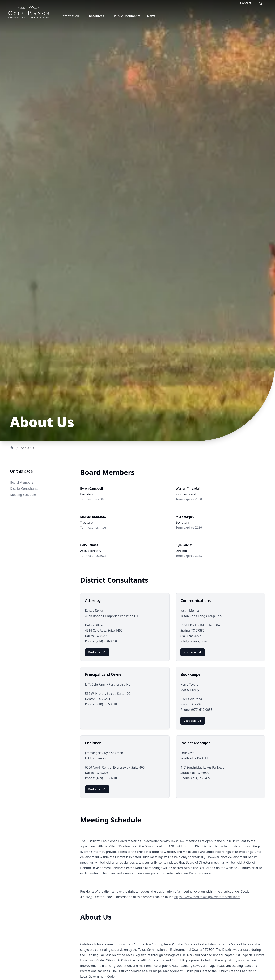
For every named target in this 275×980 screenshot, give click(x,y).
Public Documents (127, 16)
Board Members (21, 482)
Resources (98, 16)
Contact (246, 3)
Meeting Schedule (23, 495)
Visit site (97, 652)
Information (72, 16)
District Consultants (24, 489)
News (151, 16)
